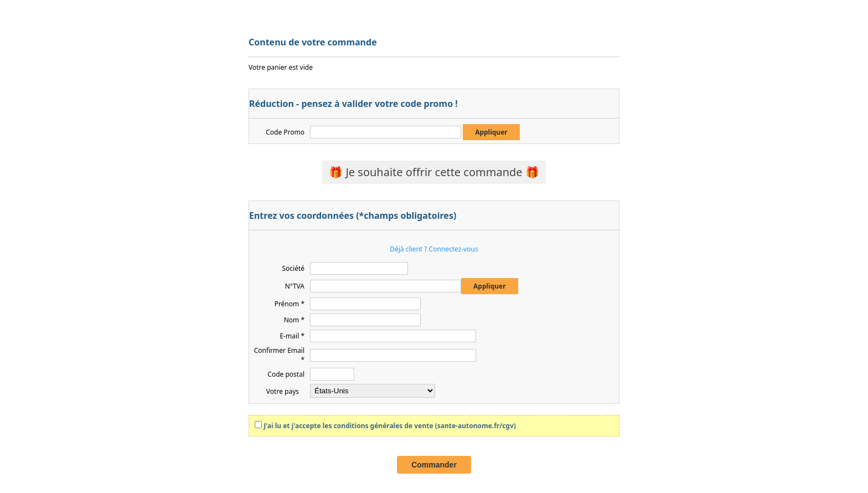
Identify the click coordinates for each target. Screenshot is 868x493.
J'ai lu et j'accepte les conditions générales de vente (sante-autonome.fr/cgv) (390, 426)
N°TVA (295, 286)
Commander (434, 465)
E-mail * (292, 336)
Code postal (286, 374)
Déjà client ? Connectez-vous (434, 249)
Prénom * (290, 304)
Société (293, 268)
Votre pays (283, 391)
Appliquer (491, 132)
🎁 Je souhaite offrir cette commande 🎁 (434, 172)
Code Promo (285, 132)
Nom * (294, 320)
